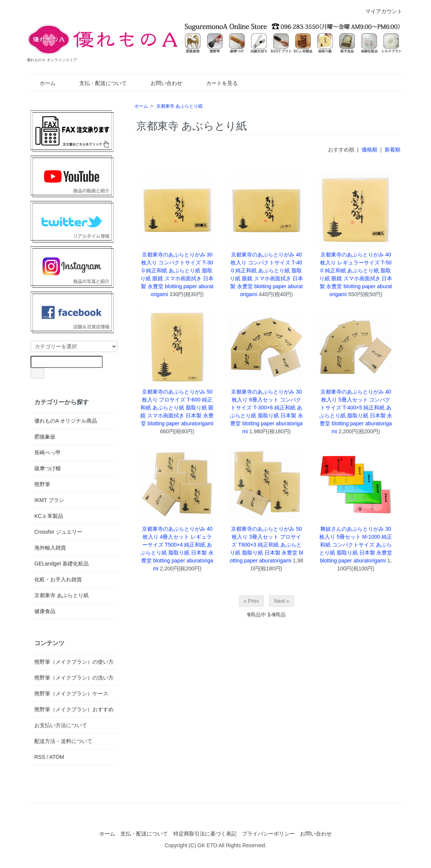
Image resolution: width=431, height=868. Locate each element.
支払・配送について (98, 83)
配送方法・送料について (63, 741)
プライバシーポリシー (268, 834)
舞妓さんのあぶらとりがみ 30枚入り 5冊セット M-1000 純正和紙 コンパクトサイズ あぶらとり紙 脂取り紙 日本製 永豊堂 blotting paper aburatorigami (356, 545)
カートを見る (216, 83)
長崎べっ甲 (48, 453)
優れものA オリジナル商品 (66, 421)
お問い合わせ (161, 83)
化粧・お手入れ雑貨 (58, 579)
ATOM (57, 757)
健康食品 (45, 611)
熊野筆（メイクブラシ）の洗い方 (74, 678)
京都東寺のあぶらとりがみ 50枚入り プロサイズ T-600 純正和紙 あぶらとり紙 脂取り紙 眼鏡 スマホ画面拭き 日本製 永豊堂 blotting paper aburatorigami (177, 408)
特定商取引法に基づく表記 (205, 834)
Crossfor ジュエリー (58, 532)
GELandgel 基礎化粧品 (62, 564)
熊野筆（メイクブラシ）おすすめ (74, 709)
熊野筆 (42, 484)
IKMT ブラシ (49, 500)
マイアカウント (380, 11)
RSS (40, 757)
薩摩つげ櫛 (48, 468)
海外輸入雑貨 (50, 548)
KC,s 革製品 (49, 516)
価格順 (369, 150)
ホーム (42, 83)
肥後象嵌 (45, 437)
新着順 (393, 150)
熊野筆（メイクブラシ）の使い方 (74, 662)
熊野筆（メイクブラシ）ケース (71, 693)
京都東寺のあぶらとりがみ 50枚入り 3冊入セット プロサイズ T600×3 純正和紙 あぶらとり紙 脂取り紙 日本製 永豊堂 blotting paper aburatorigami (267, 545)
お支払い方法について (61, 725)
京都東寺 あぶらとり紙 (179, 106)
